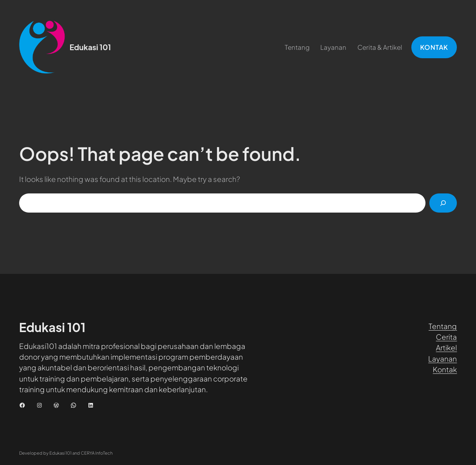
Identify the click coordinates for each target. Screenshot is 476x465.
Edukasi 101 (90, 47)
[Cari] (443, 203)
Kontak (445, 369)
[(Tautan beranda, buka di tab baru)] (42, 47)
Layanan (443, 359)
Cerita (446, 337)
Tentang (443, 326)
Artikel (446, 347)
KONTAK (434, 47)
